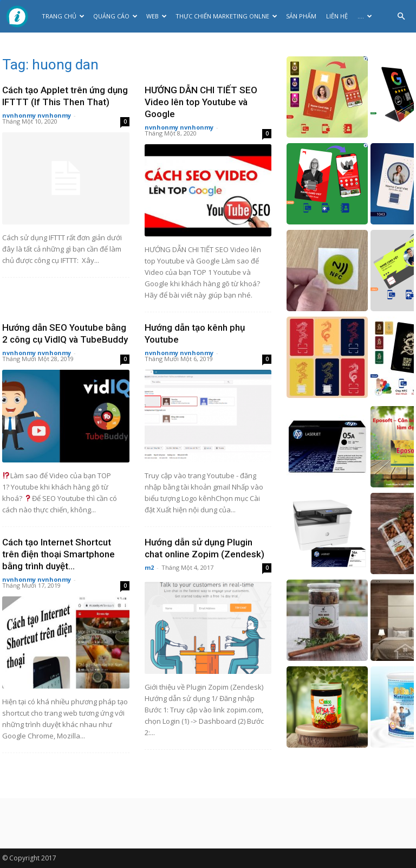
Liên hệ (337, 16)
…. (365, 16)
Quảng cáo (115, 16)
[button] (401, 17)
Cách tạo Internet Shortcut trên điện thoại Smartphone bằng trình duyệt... (58, 554)
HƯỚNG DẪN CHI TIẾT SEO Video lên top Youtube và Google (201, 102)
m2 (149, 567)
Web (157, 16)
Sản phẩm (301, 16)
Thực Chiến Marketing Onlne (226, 16)
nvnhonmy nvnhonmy (37, 115)
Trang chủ (63, 16)
